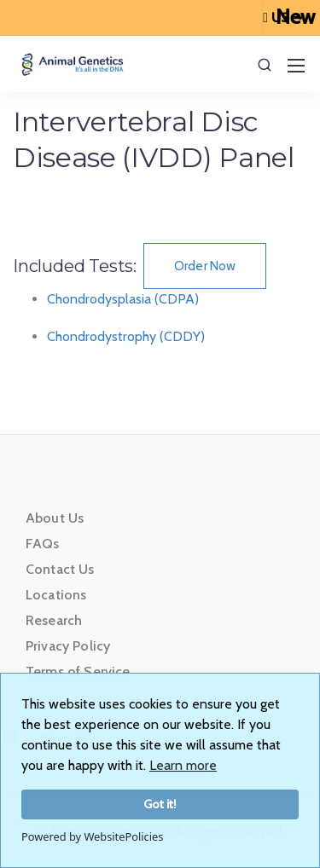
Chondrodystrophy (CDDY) (126, 336)
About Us (55, 518)
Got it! (160, 804)
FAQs (43, 544)
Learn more (183, 765)
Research (54, 620)
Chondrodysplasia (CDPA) (123, 299)
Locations (56, 595)
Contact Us (60, 569)
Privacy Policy (68, 646)
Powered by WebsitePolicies (92, 836)
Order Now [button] (205, 266)
